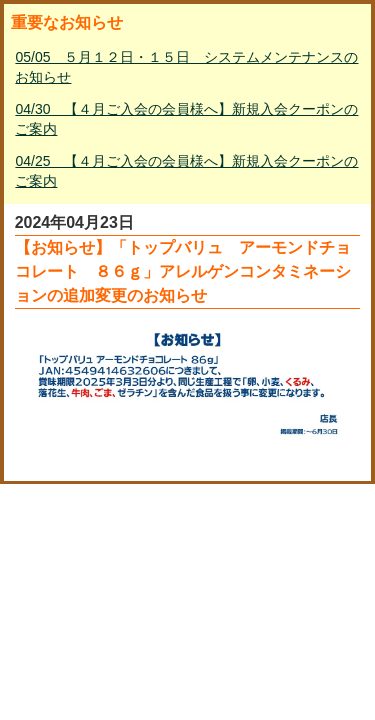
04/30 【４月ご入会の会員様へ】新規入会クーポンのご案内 (186, 119)
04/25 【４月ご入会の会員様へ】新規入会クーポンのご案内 (186, 171)
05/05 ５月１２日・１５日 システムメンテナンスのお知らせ (186, 67)
